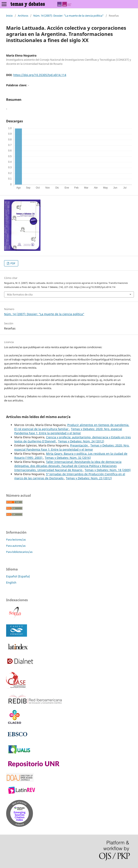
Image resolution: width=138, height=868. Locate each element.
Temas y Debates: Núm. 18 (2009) (108, 470)
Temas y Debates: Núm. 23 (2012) (89, 478)
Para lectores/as (16, 540)
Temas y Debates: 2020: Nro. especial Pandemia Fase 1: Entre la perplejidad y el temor (68, 431)
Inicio (9, 16)
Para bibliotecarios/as (19, 552)
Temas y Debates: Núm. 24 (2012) (81, 441)
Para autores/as (16, 546)
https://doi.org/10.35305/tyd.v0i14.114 (40, 75)
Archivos (23, 16)
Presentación (79, 445)
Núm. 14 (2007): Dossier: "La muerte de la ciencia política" (68, 16)
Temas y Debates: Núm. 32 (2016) (68, 458)
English (11, 582)
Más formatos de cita (20, 294)
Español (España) (18, 576)
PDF (13, 263)
